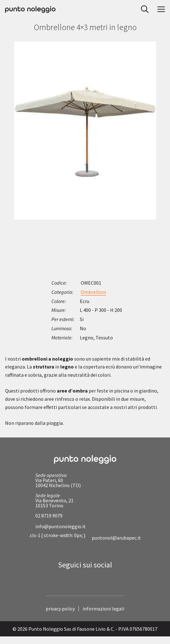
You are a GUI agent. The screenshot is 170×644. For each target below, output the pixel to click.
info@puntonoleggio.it (61, 526)
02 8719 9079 (49, 516)
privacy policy (60, 609)
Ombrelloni (93, 292)
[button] (143, 9)
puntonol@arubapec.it (116, 538)
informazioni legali (103, 609)
